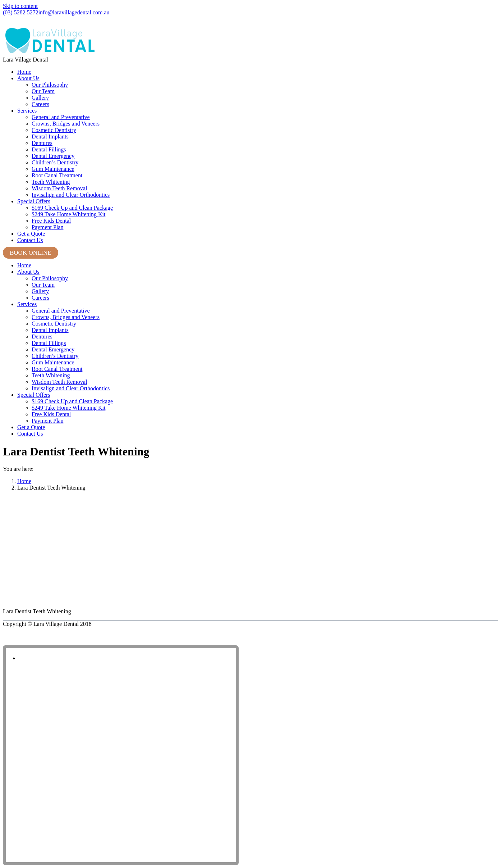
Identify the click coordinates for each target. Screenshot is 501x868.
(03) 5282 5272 (21, 12)
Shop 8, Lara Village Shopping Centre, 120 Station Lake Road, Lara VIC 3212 (86, 21)
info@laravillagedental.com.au (74, 12)
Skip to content (20, 6)
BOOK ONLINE (31, 253)
